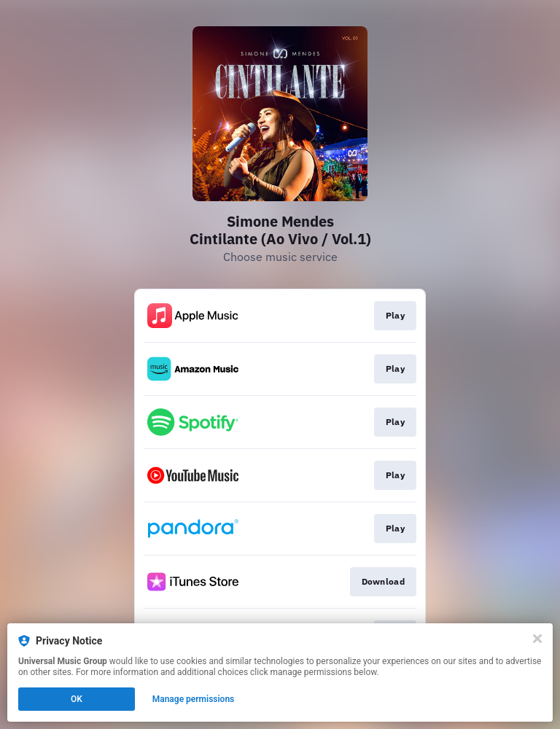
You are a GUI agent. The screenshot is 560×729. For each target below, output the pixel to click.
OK (77, 699)
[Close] (537, 639)
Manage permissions (194, 699)
